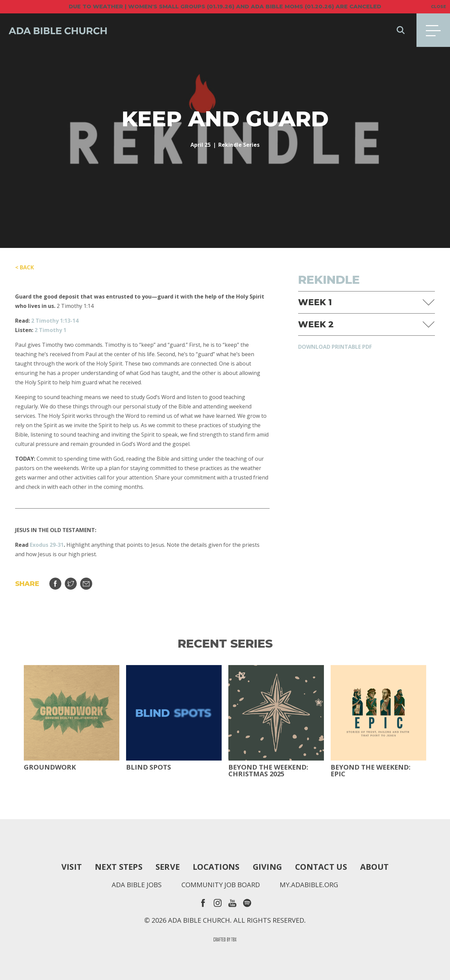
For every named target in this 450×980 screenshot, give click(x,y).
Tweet (71, 584)
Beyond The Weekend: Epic (371, 771)
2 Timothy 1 (50, 330)
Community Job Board (221, 885)
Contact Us (321, 867)
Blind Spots (149, 767)
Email (86, 584)
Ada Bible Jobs (137, 885)
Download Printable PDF (335, 347)
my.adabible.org (309, 885)
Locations (216, 867)
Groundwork (50, 767)
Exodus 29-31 (47, 545)
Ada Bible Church (54, 30)
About (374, 867)
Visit (72, 867)
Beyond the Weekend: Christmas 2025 (268, 771)
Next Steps (119, 867)
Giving (268, 867)
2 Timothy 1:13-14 (55, 321)
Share (55, 584)
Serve (168, 867)
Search (401, 30)
